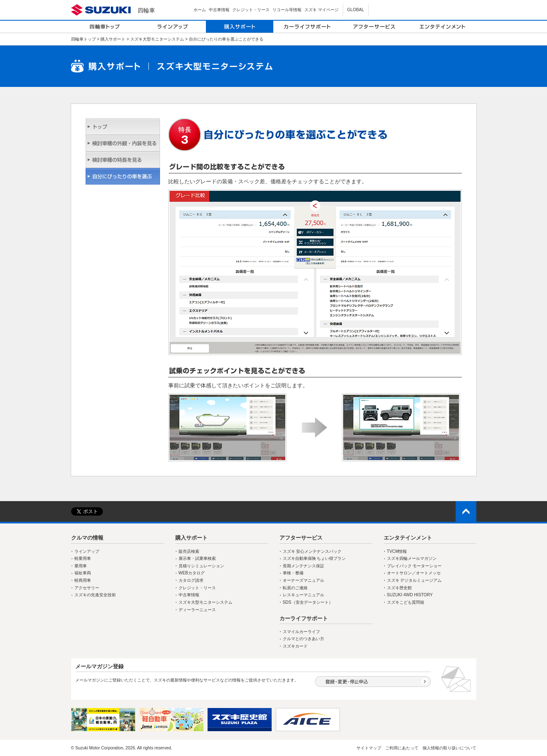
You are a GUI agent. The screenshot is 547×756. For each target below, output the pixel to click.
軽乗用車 (83, 558)
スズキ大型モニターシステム (157, 39)
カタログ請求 (191, 580)
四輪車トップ (84, 39)
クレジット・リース (251, 10)
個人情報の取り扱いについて (449, 748)
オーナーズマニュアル (303, 580)
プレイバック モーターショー (414, 566)
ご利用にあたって (402, 748)
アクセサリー (87, 588)
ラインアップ (87, 551)
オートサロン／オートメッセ (414, 573)
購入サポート (113, 39)
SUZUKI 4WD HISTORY (410, 595)
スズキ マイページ (321, 10)
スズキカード (295, 646)
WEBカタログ (192, 573)
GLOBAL (356, 10)
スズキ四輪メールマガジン (412, 558)
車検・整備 (293, 573)
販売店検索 (189, 551)
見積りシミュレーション (201, 566)
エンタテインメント (408, 538)
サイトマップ (369, 748)
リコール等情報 (287, 10)
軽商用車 (83, 580)
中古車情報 (219, 10)
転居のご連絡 (295, 588)
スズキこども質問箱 (406, 602)
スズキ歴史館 (399, 588)
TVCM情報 (397, 551)
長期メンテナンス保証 (303, 566)
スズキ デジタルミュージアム (414, 580)
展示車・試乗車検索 (197, 558)
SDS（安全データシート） (308, 602)
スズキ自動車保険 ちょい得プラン (314, 558)
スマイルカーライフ (301, 632)
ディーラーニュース (197, 610)
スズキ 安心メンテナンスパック (312, 551)
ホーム (200, 10)
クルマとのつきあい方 (303, 639)
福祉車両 (83, 573)
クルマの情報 (87, 538)
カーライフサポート (304, 618)
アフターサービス (301, 538)
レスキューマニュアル (303, 595)
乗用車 (81, 566)
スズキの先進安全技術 (95, 595)
